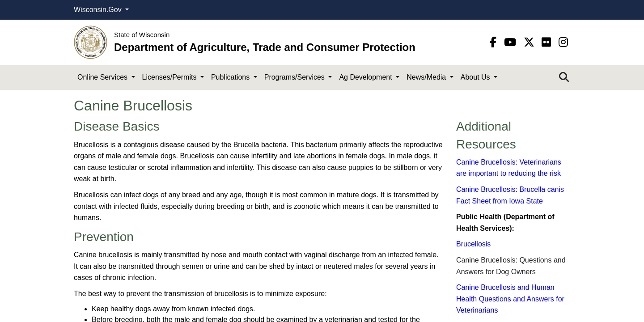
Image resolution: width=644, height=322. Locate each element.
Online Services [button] (104, 77)
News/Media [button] (427, 77)
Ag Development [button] (366, 77)
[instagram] (563, 42)
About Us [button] (476, 77)
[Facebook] (495, 42)
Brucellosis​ (473, 244)
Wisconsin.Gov (99, 10)
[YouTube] (512, 42)
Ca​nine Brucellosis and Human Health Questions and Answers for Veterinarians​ (510, 299)
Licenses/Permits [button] (170, 77)
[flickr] (548, 42)
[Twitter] (531, 42)
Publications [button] (231, 77)
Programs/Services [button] (296, 77)
